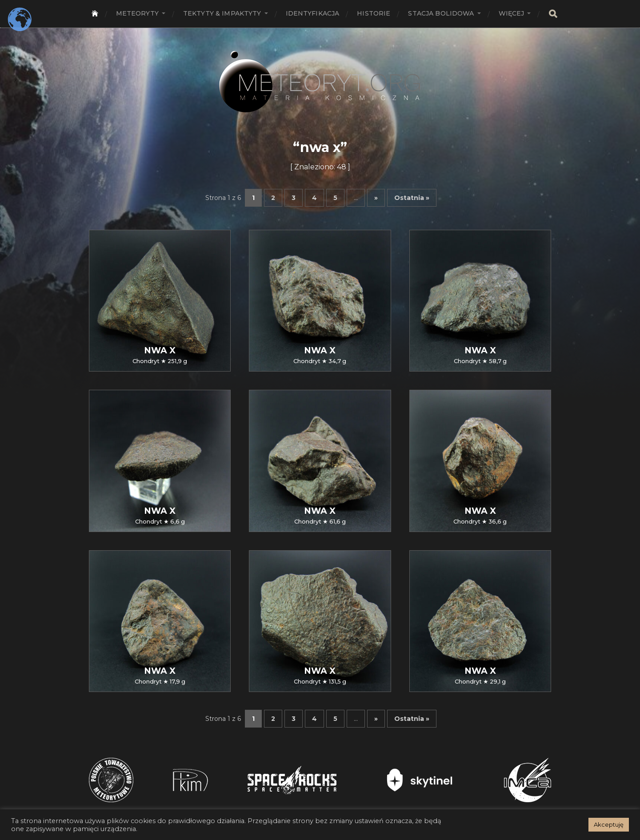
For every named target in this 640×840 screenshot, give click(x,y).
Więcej (512, 13)
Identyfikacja (313, 13)
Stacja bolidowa (441, 13)
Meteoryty (137, 13)
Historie (374, 13)
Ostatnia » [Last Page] (412, 198)
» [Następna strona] (376, 198)
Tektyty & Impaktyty (222, 13)
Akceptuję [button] (609, 824)
